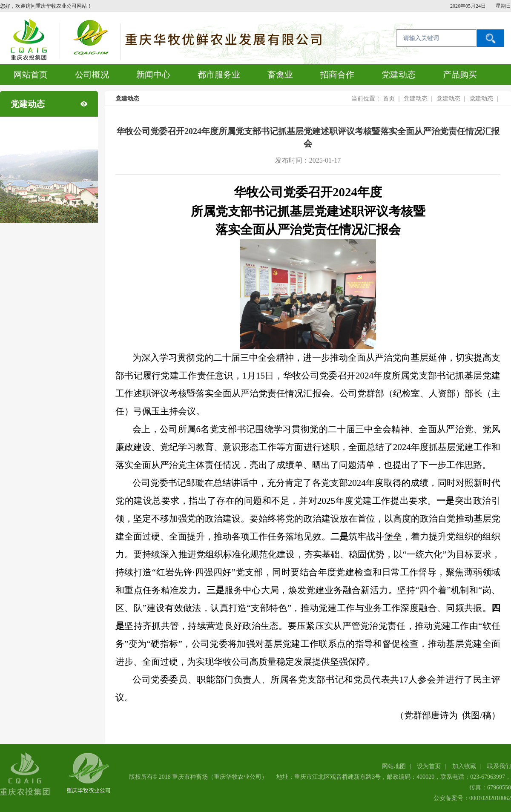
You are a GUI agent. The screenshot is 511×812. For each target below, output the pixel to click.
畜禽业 (280, 75)
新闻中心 (153, 75)
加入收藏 (464, 766)
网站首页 (31, 75)
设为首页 (429, 766)
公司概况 (92, 75)
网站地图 (394, 766)
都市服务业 (219, 75)
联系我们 (499, 766)
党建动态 (399, 75)
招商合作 (337, 75)
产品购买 (460, 75)
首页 (389, 99)
